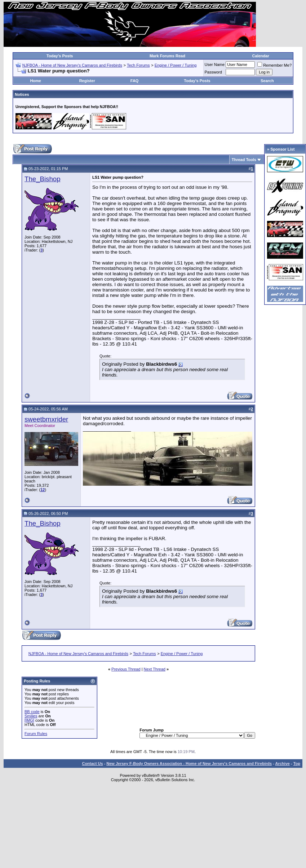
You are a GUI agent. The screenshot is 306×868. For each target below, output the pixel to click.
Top (297, 764)
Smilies (31, 716)
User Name (215, 64)
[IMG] (29, 720)
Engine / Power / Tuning (176, 65)
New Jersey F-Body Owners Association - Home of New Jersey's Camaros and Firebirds (189, 764)
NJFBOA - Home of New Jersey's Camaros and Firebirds (72, 65)
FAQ (135, 81)
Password (213, 72)
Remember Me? (274, 65)
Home (36, 81)
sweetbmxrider (46, 419)
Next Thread (155, 669)
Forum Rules (36, 734)
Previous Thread (126, 669)
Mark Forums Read (167, 56)
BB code (32, 712)
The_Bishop (43, 179)
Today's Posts (60, 56)
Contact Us (92, 764)
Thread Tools (244, 160)
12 (43, 490)
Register (87, 81)
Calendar (261, 56)
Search (267, 81)
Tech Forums (138, 65)
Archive (283, 764)
